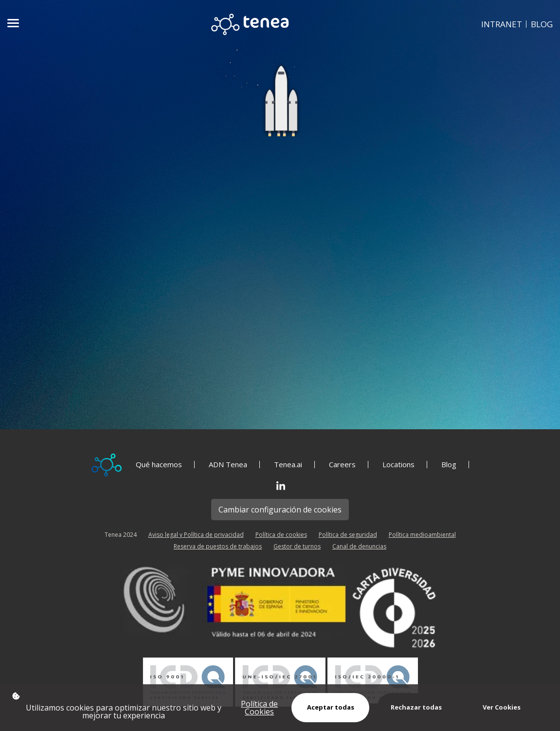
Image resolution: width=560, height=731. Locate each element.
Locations (398, 465)
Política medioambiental (422, 535)
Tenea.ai (288, 465)
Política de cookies (281, 535)
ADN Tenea (228, 465)
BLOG (542, 24)
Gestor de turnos (297, 546)
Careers (342, 465)
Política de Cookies (259, 708)
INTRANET (502, 24)
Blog (449, 465)
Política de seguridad (348, 535)
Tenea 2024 (121, 535)
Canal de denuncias (359, 546)
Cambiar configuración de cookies (280, 510)
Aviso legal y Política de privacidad (196, 535)
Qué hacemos (159, 465)
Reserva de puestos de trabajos (218, 546)
